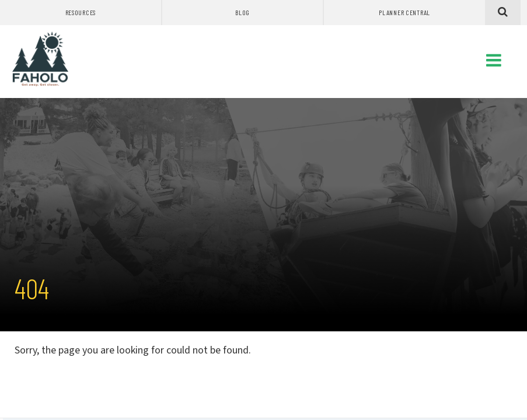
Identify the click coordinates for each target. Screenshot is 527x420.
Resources (81, 12)
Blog (242, 12)
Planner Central (404, 12)
